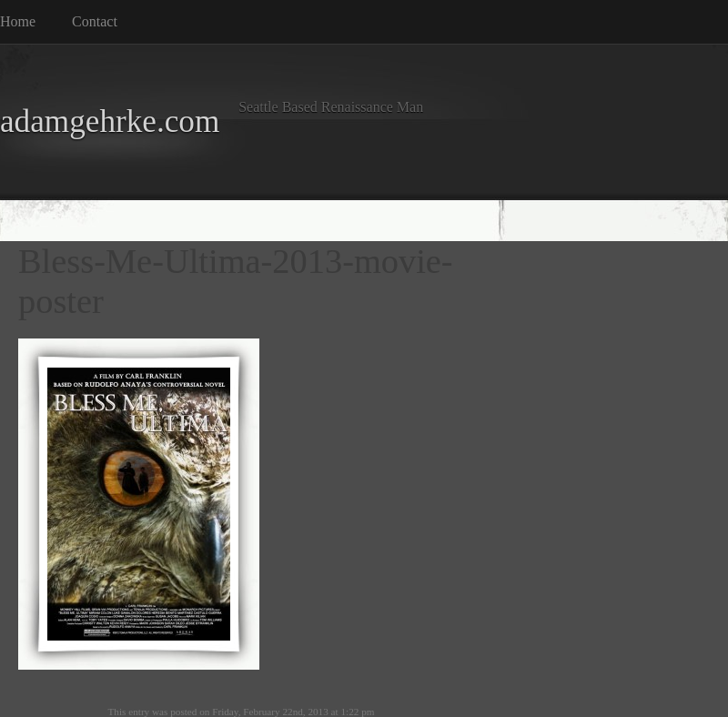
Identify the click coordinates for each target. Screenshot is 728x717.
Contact (95, 21)
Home (18, 21)
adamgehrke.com (110, 121)
